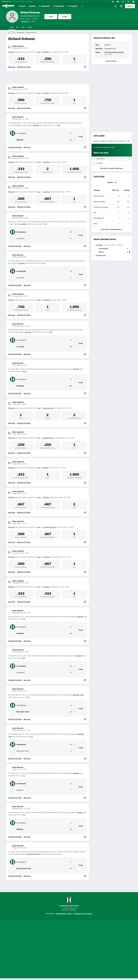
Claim (51, 17)
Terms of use (68, 950)
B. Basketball (44, 6)
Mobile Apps (33, 950)
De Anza (100, 163)
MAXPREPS (7, 2)
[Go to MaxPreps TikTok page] (53, 941)
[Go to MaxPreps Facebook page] (85, 941)
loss (39, 52)
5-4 (46, 224)
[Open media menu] (121, 6)
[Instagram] (123, 2)
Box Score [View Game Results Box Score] (27, 147)
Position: (110, 182)
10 (70, 386)
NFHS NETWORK (26, 2)
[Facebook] (133, 2)
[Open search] (116, 6)
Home (12, 27)
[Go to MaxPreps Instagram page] (69, 941)
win (39, 93)
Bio (17, 27)
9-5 (24, 658)
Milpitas (46, 52)
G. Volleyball (72, 6)
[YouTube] (118, 2)
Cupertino (46, 587)
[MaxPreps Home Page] (9, 33)
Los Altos (46, 93)
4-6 (28, 697)
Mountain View (48, 408)
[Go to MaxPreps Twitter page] (77, 941)
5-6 (59, 125)
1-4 (59, 854)
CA (14, 33)
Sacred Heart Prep (50, 527)
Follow (65, 17)
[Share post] (85, 67)
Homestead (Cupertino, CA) (30, 16)
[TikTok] (113, 2)
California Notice (83, 950)
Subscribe (44, 950)
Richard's (12, 52)
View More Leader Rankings (112, 168)
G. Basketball (59, 6)
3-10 (24, 371)
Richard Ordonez (30, 12)
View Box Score (101, 255)
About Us (22, 950)
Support (115, 950)
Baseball (32, 6)
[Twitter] (128, 2)
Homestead (21, 33)
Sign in (130, 6)
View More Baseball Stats (112, 229)
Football (22, 6)
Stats (23, 27)
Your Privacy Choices (100, 950)
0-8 (51, 332)
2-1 (24, 776)
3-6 (24, 619)
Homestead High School (69, 902)
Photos (30, 27)
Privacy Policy (55, 950)
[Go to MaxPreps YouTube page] (61, 941)
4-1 (44, 263)
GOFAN (15, 2)
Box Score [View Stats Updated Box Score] (12, 67)
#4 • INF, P (28, 22)
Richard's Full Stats (24, 67)
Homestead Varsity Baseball (114, 52)
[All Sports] (82, 6)
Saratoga (46, 300)
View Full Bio (112, 61)
